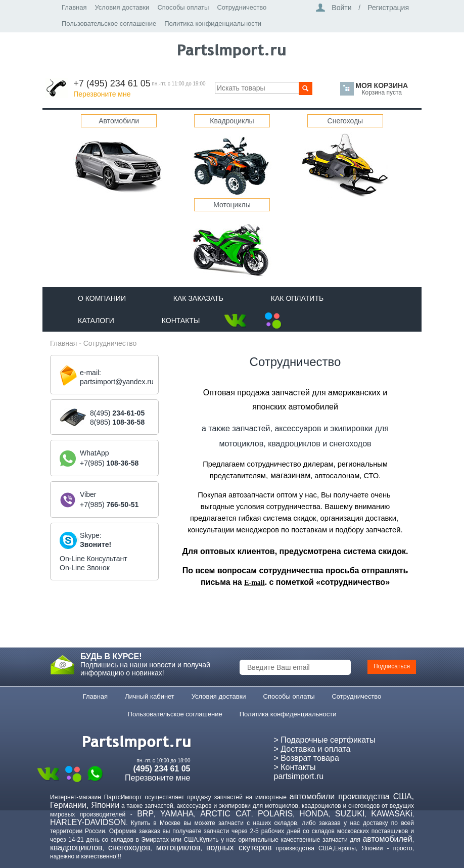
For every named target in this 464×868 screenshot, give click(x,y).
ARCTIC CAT (226, 814)
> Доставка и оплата (312, 749)
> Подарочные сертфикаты (325, 740)
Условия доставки (122, 7)
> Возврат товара (307, 758)
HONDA (314, 814)
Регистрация (388, 8)
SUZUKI (350, 814)
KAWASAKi (392, 814)
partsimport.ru (299, 776)
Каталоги (96, 321)
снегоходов (129, 848)
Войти (341, 8)
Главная (74, 7)
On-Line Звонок (85, 568)
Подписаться (392, 666)
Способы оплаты (183, 7)
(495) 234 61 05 (162, 769)
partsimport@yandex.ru (117, 382)
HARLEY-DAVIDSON (88, 822)
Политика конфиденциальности (213, 24)
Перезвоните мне (102, 94)
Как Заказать (198, 298)
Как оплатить (297, 298)
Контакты (181, 321)
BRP (145, 814)
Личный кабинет (150, 696)
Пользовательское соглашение (109, 24)
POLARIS (275, 814)
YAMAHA (177, 814)
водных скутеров (239, 848)
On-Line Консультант (94, 559)
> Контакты (295, 767)
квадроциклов (76, 848)
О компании (102, 298)
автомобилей (387, 839)
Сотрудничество (242, 7)
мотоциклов (178, 848)
